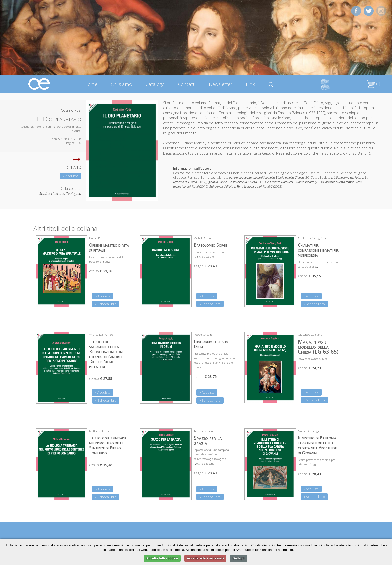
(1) (373, 84)
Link (250, 84)
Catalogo (155, 84)
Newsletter (221, 84)
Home (91, 84)
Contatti (187, 84)
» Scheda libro (106, 304)
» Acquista (71, 176)
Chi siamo (121, 84)
